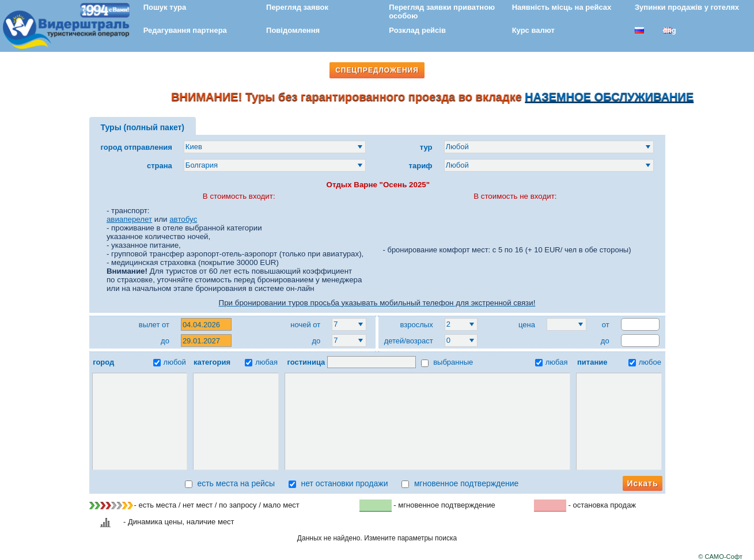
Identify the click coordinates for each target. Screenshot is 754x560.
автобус (183, 219)
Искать (642, 483)
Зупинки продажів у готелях (687, 7)
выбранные (447, 362)
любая (261, 362)
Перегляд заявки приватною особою (442, 12)
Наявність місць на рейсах (562, 7)
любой (170, 362)
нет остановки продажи (338, 483)
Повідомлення (293, 30)
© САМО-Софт (720, 557)
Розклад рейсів (417, 30)
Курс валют (533, 30)
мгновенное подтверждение (460, 483)
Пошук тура (165, 7)
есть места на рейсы (230, 483)
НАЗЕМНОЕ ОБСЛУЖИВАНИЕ (618, 97)
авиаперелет (129, 219)
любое (645, 362)
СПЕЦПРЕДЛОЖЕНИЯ (377, 70)
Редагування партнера (185, 30)
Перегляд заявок (297, 7)
